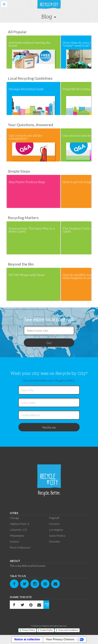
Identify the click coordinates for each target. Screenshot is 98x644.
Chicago (15, 518)
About (15, 561)
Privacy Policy (28, 630)
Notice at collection (27, 639)
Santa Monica (57, 536)
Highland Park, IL (20, 524)
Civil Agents (44, 626)
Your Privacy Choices (60, 639)
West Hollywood (20, 547)
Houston (54, 524)
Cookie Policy (47, 630)
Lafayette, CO (18, 530)
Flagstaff (54, 518)
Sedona (14, 541)
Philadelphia (17, 536)
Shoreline (55, 541)
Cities (14, 513)
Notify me (49, 427)
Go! (49, 343)
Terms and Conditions (68, 630)
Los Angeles (56, 530)
